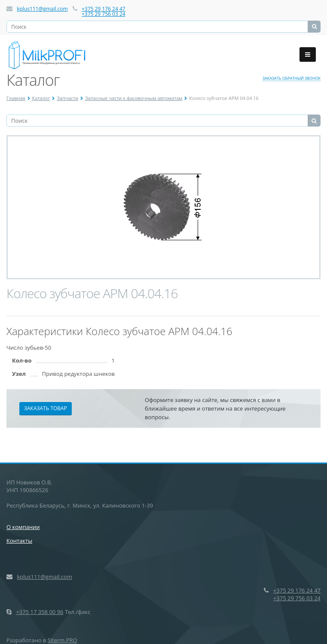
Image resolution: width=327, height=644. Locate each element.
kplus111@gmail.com (42, 9)
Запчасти (67, 98)
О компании (23, 527)
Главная (16, 98)
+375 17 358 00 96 (40, 612)
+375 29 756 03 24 (104, 14)
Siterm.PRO (63, 640)
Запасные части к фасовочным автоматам (134, 98)
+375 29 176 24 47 (104, 9)
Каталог (41, 98)
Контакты (19, 541)
